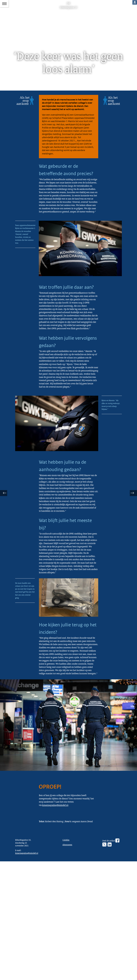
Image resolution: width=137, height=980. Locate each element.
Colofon (67, 956)
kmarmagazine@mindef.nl (57, 913)
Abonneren (68, 961)
